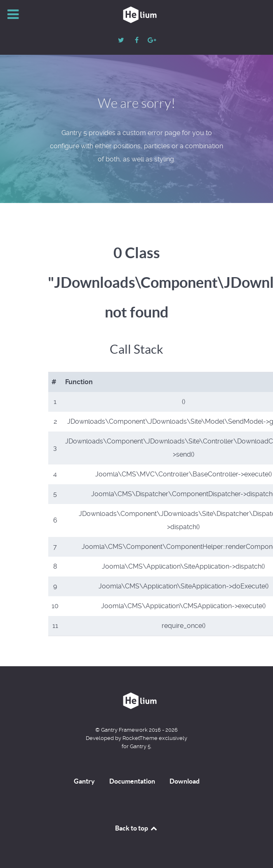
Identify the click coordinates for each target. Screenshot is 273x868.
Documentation (132, 781)
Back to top (136, 828)
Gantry (84, 781)
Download (185, 781)
